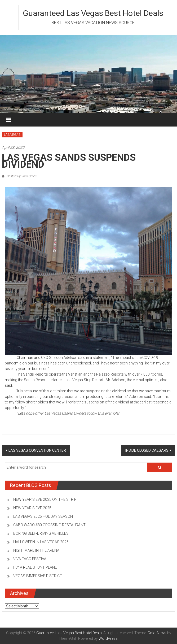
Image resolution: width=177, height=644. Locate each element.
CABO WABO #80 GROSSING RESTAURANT (49, 525)
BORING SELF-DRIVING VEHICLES (41, 533)
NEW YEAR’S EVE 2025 (32, 508)
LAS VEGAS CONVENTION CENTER (37, 450)
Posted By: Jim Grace (21, 176)
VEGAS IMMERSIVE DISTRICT (38, 576)
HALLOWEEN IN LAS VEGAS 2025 (41, 542)
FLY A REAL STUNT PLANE (35, 567)
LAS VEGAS (12, 135)
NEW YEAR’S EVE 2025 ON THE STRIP (45, 499)
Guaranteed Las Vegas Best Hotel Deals (93, 13)
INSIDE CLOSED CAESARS (147, 450)
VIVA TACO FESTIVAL (31, 559)
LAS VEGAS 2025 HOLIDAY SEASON (43, 516)
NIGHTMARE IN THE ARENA (36, 550)
